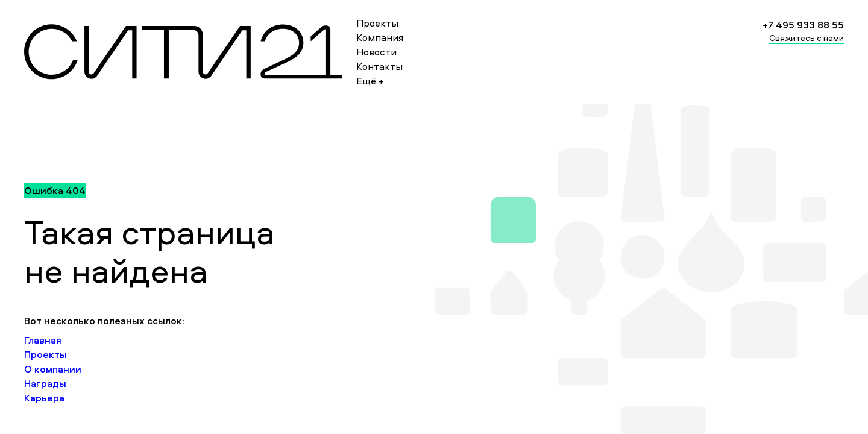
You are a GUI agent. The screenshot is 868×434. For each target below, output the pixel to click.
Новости (376, 52)
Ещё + (370, 81)
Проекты (377, 23)
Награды (45, 383)
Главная (43, 340)
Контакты (379, 66)
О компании (53, 369)
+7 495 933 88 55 (803, 25)
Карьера (44, 398)
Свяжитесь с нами (807, 38)
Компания (380, 37)
